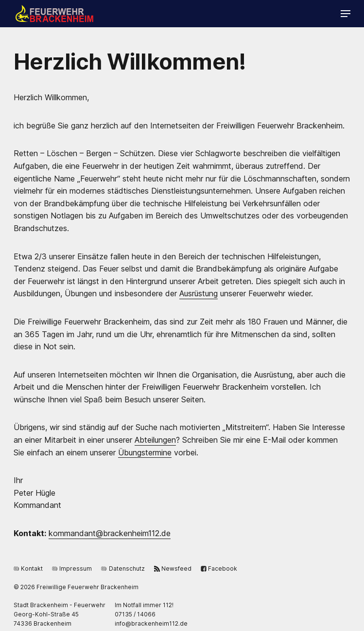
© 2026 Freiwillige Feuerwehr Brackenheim (76, 587)
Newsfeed (173, 568)
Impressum (72, 568)
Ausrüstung (199, 293)
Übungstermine (145, 452)
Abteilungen (155, 440)
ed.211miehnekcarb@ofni (151, 623)
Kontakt (28, 568)
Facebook (219, 568)
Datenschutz (123, 568)
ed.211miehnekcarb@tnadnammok (110, 533)
